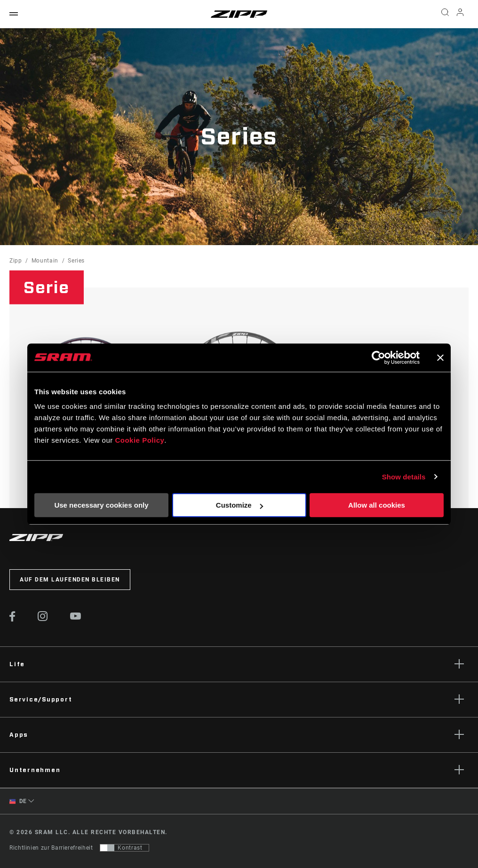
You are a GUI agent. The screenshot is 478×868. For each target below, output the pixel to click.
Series (76, 261)
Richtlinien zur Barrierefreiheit (51, 848)
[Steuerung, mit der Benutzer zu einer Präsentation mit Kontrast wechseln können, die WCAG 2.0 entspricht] (124, 848)
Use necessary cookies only (101, 505)
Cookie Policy (139, 440)
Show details (404, 477)
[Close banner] (440, 358)
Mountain (45, 261)
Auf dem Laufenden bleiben (70, 580)
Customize (239, 505)
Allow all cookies (377, 505)
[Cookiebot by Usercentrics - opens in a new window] (378, 358)
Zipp (16, 261)
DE (18, 801)
